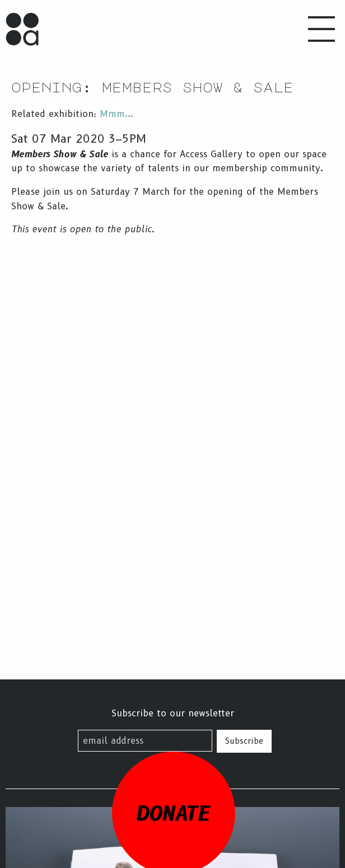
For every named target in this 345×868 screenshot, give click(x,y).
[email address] (145, 741)
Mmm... (116, 114)
